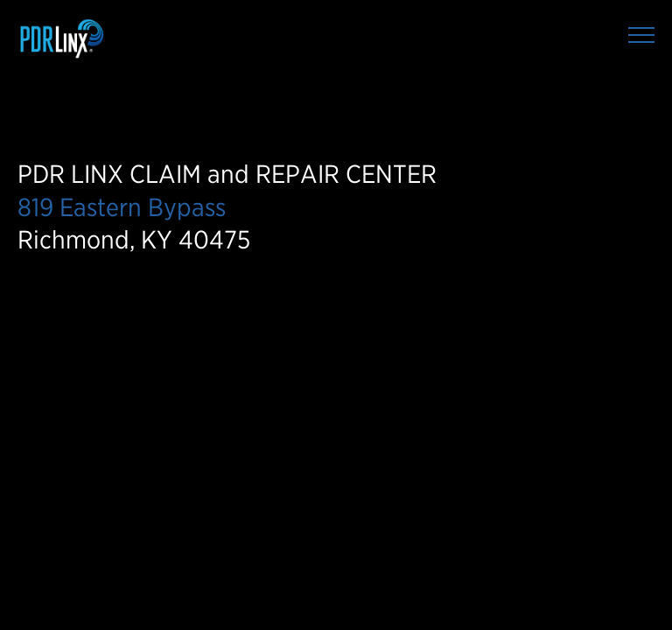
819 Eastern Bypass (122, 207)
